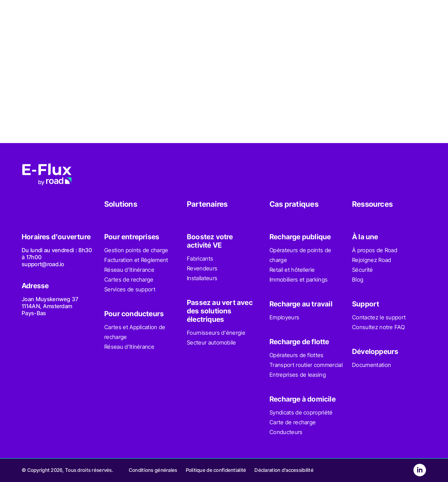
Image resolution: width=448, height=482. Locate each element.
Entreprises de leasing (298, 375)
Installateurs (202, 278)
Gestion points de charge (136, 250)
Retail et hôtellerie (292, 270)
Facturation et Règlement (136, 260)
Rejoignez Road (372, 260)
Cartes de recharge (129, 279)
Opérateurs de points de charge (300, 255)
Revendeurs (202, 268)
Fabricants (200, 258)
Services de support (130, 289)
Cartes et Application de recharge (135, 332)
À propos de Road (375, 250)
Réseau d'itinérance (129, 270)
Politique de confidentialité (216, 470)
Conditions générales (153, 470)
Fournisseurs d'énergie (216, 333)
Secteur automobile (212, 342)
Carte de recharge (293, 422)
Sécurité (363, 270)
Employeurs (284, 317)
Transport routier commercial (306, 365)
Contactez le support (379, 317)
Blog (358, 279)
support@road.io (43, 264)
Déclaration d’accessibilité (284, 470)
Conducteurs (286, 432)
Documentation (372, 365)
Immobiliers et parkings (299, 279)
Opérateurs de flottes (297, 355)
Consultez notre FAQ (378, 327)
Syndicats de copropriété (301, 412)
